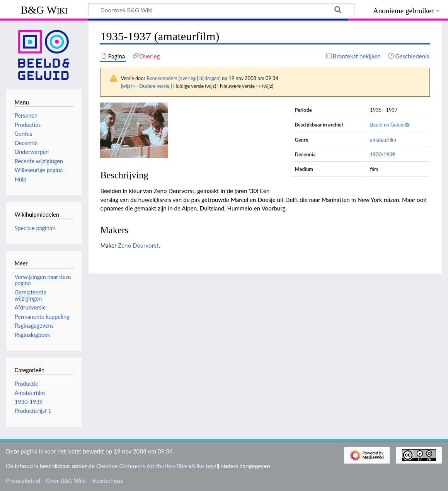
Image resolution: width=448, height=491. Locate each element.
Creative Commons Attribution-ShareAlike (150, 466)
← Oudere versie (151, 86)
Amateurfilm (30, 393)
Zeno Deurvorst (138, 245)
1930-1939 (382, 154)
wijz (126, 86)
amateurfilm (383, 140)
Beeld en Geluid (387, 125)
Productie (26, 384)
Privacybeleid (23, 481)
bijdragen (209, 78)
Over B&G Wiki (66, 481)
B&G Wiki (44, 10)
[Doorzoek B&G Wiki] (221, 10)
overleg (188, 78)
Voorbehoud (107, 481)
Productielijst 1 (33, 411)
